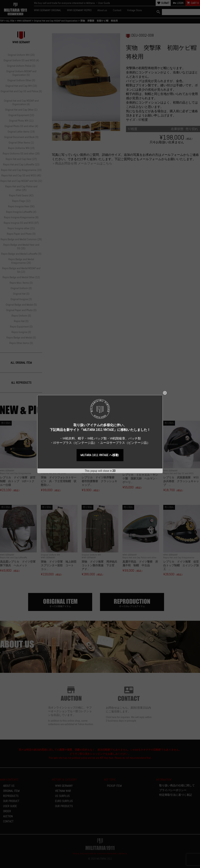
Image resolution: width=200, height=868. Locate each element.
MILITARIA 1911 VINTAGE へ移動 (100, 452)
